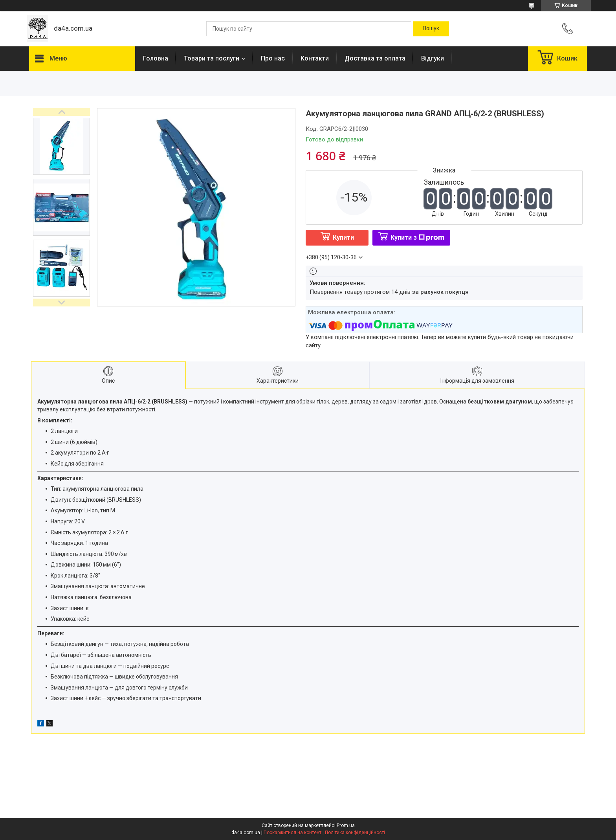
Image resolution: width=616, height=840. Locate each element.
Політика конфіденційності (355, 833)
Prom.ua (346, 825)
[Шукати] (431, 29)
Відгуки (433, 58)
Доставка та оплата (375, 58)
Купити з (417, 238)
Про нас (273, 58)
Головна (156, 58)
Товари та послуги (212, 58)
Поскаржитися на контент (292, 833)
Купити (343, 238)
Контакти (315, 58)
